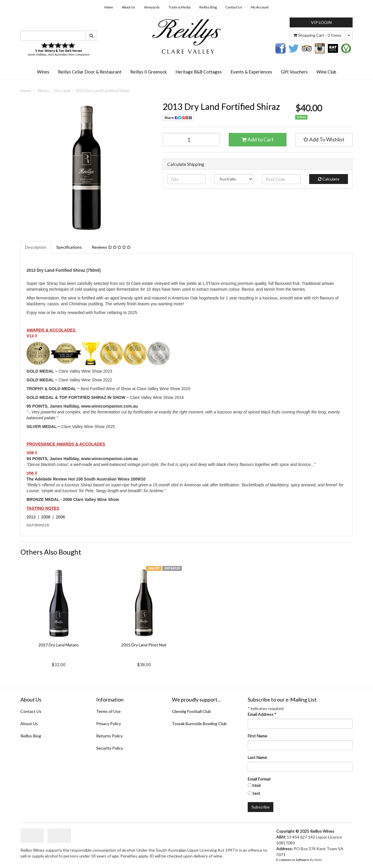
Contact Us (234, 7)
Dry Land (62, 91)
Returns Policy (109, 736)
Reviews (111, 247)
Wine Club (326, 72)
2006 (60, 517)
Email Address (262, 714)
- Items (317, 35)
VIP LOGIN (321, 22)
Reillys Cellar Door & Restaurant (90, 72)
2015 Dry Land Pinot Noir (144, 645)
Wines (43, 72)
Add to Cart (258, 139)
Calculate (329, 179)
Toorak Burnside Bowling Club (199, 724)
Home (109, 7)
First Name (257, 736)
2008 (46, 517)
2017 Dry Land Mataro (59, 645)
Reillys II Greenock (148, 72)
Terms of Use (108, 711)
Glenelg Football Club (191, 711)
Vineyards (152, 7)
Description (36, 247)
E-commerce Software (293, 860)
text (256, 793)
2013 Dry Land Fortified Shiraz (103, 91)
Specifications (69, 247)
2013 (31, 517)
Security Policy (110, 748)
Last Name (257, 757)
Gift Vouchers (294, 72)
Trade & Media (180, 7)
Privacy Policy (109, 724)
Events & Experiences (251, 72)
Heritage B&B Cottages (199, 72)
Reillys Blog (208, 7)
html (256, 785)
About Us (129, 7)
